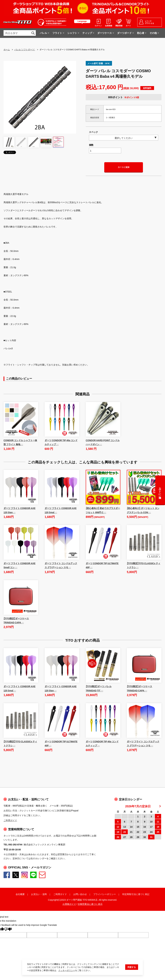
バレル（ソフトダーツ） (25, 49)
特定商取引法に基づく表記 (136, 894)
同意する (132, 967)
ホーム (7, 49)
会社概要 (20, 894)
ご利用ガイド (60, 894)
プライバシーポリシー (105, 894)
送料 (45, 894)
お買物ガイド (69, 904)
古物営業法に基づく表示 (90, 904)
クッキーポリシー (67, 970)
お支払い (36, 894)
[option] (40, 97)
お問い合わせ (80, 894)
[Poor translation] (8, 930)
